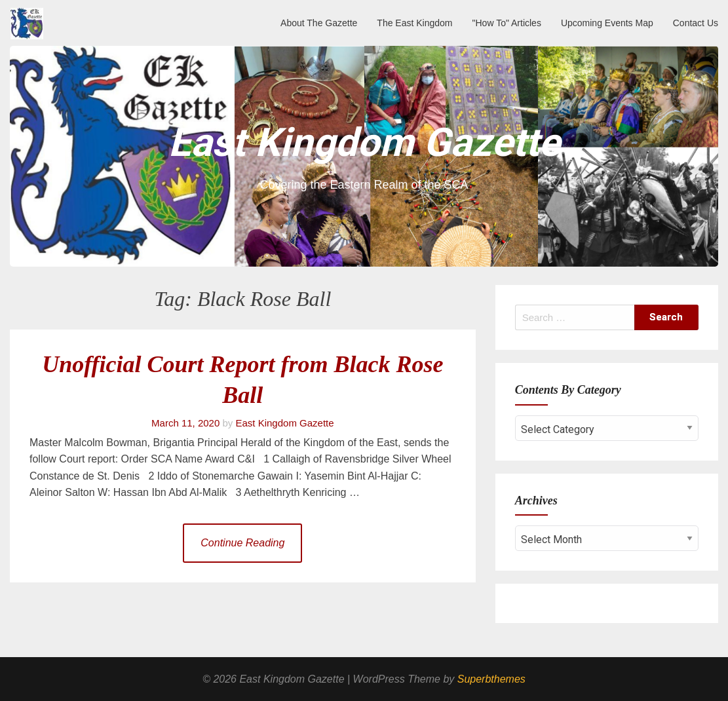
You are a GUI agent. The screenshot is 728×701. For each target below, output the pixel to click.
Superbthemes (491, 679)
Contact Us (696, 23)
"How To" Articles (507, 23)
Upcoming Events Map (607, 23)
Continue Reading (242, 543)
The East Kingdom (414, 23)
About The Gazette (319, 23)
